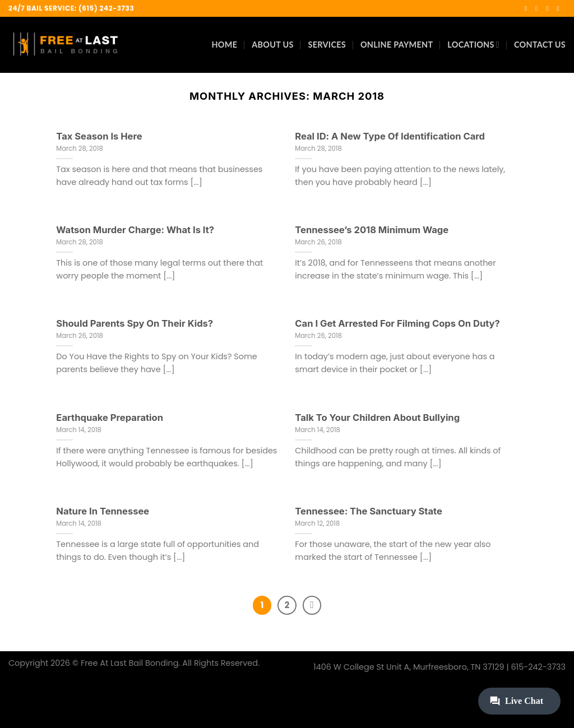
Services (327, 45)
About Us (272, 45)
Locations (473, 45)
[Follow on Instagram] (539, 8)
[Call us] (560, 8)
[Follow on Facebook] (528, 8)
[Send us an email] (549, 8)
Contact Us (540, 45)
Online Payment (397, 45)
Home (224, 45)
